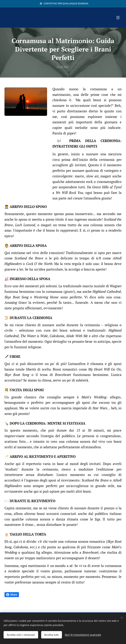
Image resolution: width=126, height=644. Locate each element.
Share (12, 595)
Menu (118, 18)
